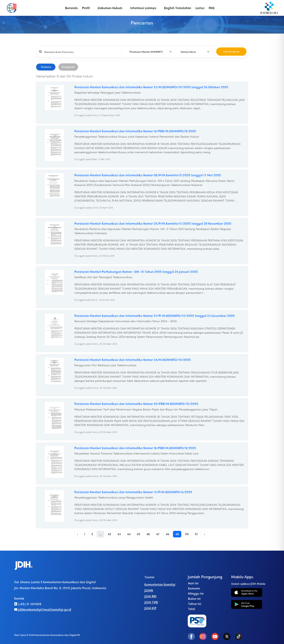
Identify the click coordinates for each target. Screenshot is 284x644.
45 (138, 534)
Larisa (200, 8)
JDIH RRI (150, 596)
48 (167, 534)
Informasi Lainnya (143, 8)
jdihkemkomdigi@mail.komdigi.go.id (43, 609)
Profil (86, 8)
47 (158, 534)
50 (187, 534)
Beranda (71, 8)
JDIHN (149, 590)
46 (148, 534)
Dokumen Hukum (110, 8)
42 (109, 534)
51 (196, 534)
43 (119, 534)
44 (129, 534)
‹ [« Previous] (77, 534)
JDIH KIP (150, 608)
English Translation (178, 8)
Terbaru (46, 67)
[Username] (82, 52)
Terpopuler (68, 67)
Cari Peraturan (231, 52)
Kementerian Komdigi (160, 584)
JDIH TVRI (151, 602)
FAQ (212, 8)
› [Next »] (204, 534)
